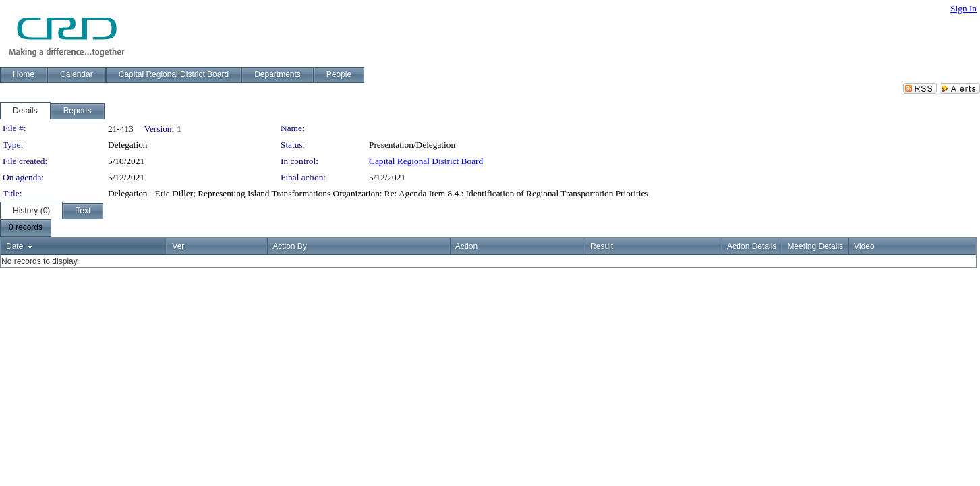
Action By (290, 246)
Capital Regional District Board (426, 161)
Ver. (179, 246)
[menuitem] (26, 228)
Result (602, 246)
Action (466, 246)
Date (15, 246)
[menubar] (26, 228)
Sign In (963, 8)
